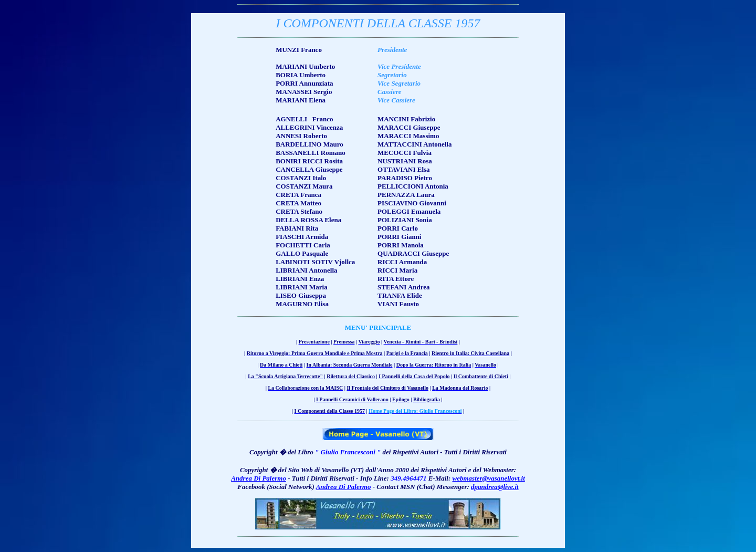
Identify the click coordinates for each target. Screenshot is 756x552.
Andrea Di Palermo (259, 478)
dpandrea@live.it (495, 487)
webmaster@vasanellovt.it (489, 478)
